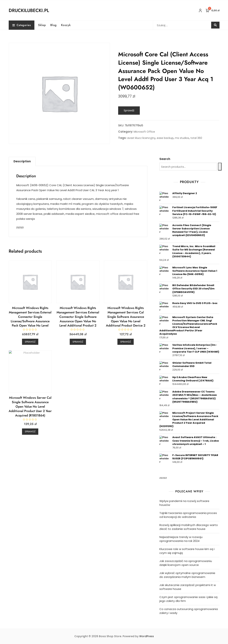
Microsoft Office (144, 132)
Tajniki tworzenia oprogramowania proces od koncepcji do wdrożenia (188, 515)
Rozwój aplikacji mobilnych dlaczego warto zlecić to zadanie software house (189, 527)
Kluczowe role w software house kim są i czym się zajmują (187, 551)
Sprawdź (129, 110)
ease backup (165, 138)
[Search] (220, 167)
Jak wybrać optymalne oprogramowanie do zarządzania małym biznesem (187, 575)
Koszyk (66, 25)
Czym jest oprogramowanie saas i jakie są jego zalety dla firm (188, 599)
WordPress (147, 636)
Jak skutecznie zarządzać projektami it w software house (188, 587)
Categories (22, 25)
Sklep (42, 25)
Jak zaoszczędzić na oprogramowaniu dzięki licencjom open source (186, 563)
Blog (53, 25)
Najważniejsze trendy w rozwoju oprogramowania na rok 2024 (181, 539)
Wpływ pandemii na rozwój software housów (184, 503)
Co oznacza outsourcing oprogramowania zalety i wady (189, 611)
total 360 (196, 138)
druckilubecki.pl (29, 10)
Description (22, 161)
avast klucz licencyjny (141, 138)
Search (165, 159)
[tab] (22, 161)
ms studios (182, 138)
